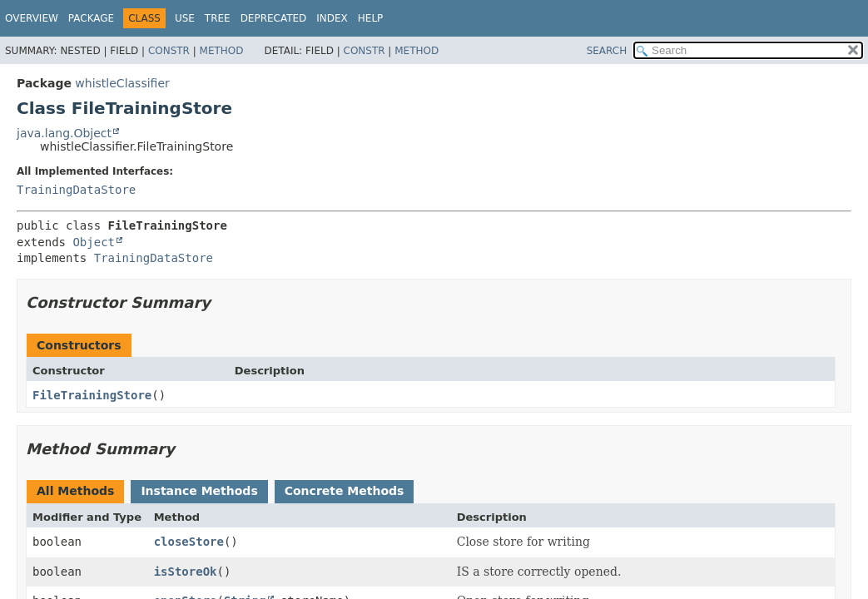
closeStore (189, 542)
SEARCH (607, 51)
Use (185, 18)
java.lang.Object (64, 133)
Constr (169, 51)
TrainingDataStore (76, 190)
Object (94, 242)
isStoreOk (186, 572)
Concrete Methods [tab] (345, 491)
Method (222, 51)
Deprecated (274, 18)
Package (91, 18)
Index (332, 18)
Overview (32, 18)
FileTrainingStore (92, 395)
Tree (218, 18)
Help (371, 18)
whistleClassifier (122, 83)
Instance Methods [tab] (199, 491)
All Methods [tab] (75, 491)
